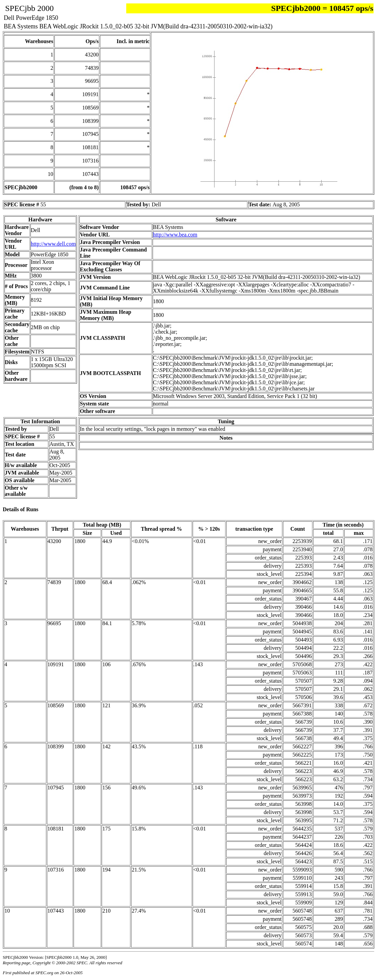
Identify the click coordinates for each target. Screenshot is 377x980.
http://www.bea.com (175, 235)
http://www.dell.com (53, 244)
